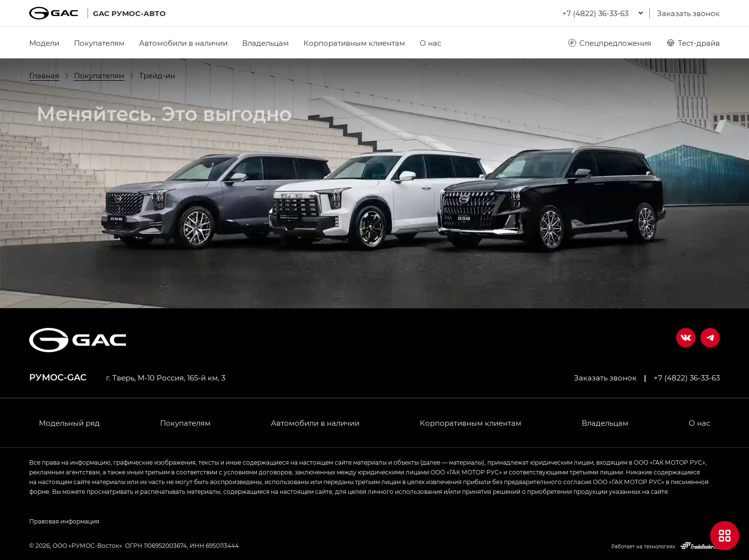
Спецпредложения (609, 43)
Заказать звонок (688, 13)
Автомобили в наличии (183, 43)
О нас (430, 43)
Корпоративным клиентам (354, 43)
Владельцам (266, 43)
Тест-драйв (693, 43)
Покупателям (99, 43)
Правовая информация (64, 521)
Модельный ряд (69, 423)
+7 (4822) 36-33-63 (687, 378)
